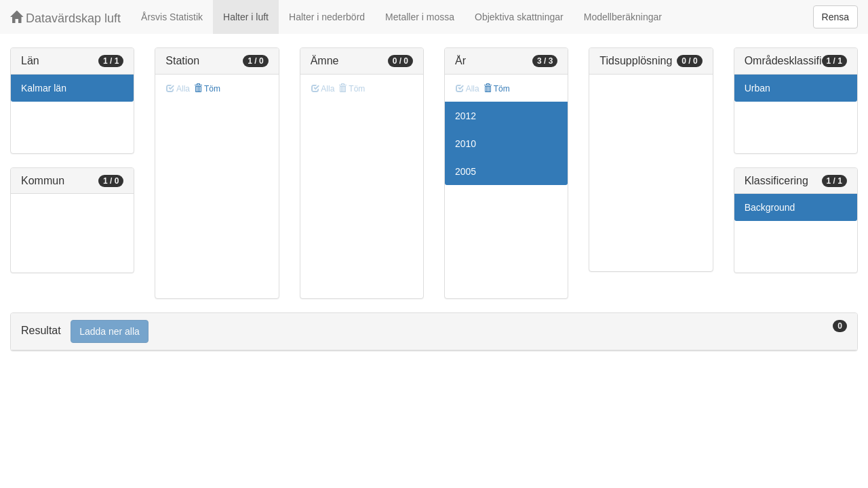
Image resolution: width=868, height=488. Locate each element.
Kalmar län (44, 88)
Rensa (835, 17)
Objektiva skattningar (519, 17)
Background (770, 207)
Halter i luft (246, 17)
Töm (207, 89)
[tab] (434, 332)
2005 (466, 171)
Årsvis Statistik (172, 17)
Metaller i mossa (420, 17)
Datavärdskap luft (65, 18)
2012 (466, 116)
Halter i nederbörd (327, 17)
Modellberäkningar (623, 17)
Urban (757, 88)
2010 (466, 144)
